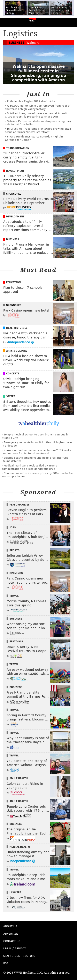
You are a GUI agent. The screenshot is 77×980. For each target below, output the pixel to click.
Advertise (11, 933)
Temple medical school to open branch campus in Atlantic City (35, 436)
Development (15, 171)
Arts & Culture (17, 351)
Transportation (18, 148)
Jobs (13, 527)
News (32, 21)
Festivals (16, 641)
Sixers (11, 396)
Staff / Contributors (19, 956)
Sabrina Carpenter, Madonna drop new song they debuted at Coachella (38, 123)
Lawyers (15, 892)
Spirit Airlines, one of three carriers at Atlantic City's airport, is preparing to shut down (37, 115)
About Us (10, 926)
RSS (6, 963)
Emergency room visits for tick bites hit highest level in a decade (37, 444)
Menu (70, 23)
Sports (14, 550)
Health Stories (17, 328)
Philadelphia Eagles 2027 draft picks (31, 101)
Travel (14, 596)
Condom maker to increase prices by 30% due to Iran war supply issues (38, 475)
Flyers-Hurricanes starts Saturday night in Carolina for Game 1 (34, 138)
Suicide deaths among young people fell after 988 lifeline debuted (35, 459)
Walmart (33, 42)
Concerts (13, 373)
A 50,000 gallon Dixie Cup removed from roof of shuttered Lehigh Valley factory (38, 107)
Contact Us (12, 941)
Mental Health (20, 847)
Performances (20, 504)
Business (17, 42)
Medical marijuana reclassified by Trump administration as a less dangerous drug (29, 467)
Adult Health (19, 778)
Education (13, 282)
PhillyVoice (10, 23)
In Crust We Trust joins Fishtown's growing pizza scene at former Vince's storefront (38, 130)
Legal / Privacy (15, 948)
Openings (16, 573)
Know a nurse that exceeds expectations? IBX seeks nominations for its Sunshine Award (36, 452)
